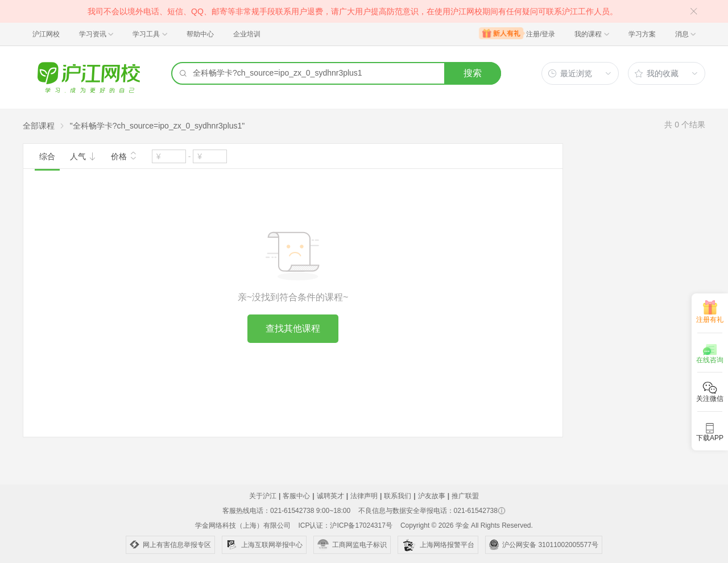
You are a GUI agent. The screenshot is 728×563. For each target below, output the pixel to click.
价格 (124, 155)
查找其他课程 (293, 328)
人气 (83, 156)
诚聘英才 (330, 496)
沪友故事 (432, 496)
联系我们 (398, 496)
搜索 (473, 73)
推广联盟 (465, 496)
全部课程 (39, 126)
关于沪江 (263, 496)
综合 (47, 156)
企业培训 (247, 34)
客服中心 (296, 496)
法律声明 (364, 496)
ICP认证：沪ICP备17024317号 (345, 525)
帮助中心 (200, 34)
